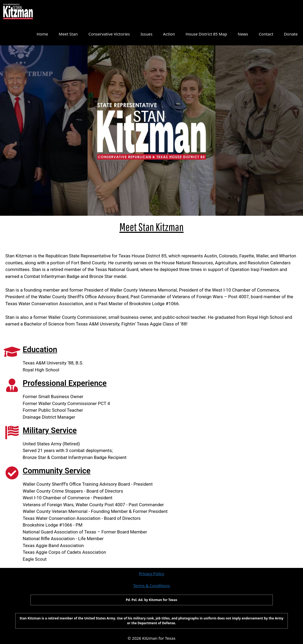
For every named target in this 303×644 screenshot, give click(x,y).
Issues (146, 34)
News (243, 34)
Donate (291, 34)
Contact (266, 34)
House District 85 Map (206, 34)
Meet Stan (68, 34)
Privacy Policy (151, 574)
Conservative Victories (109, 34)
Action (169, 34)
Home (42, 34)
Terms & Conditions (152, 586)
